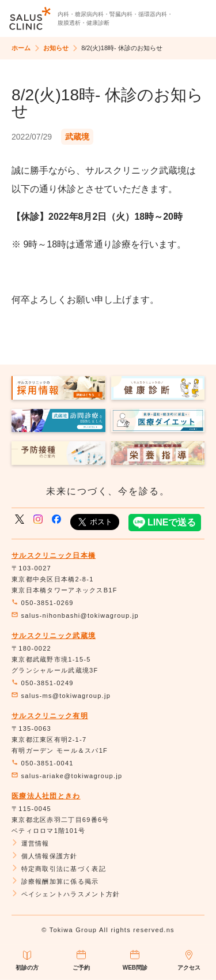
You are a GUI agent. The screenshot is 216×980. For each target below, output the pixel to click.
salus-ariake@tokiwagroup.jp (67, 776)
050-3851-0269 (43, 603)
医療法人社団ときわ (46, 796)
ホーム (21, 48)
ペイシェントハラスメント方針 (66, 894)
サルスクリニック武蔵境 (54, 636)
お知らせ (56, 48)
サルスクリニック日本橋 (54, 555)
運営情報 (31, 843)
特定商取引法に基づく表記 (59, 869)
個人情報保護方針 (45, 856)
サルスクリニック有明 (50, 716)
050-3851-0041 (43, 763)
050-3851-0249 (43, 683)
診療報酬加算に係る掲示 (55, 881)
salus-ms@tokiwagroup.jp (61, 696)
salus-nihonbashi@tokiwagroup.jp (75, 615)
